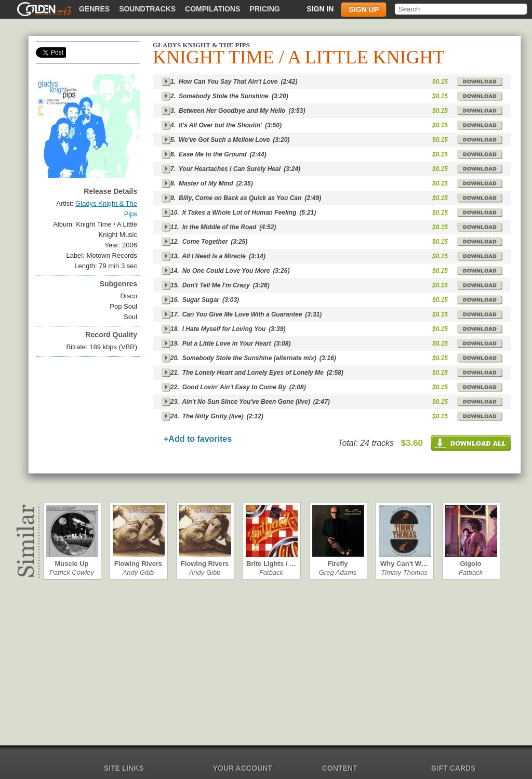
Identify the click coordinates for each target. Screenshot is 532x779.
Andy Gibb (138, 572)
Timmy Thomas (404, 572)
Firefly (337, 564)
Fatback (271, 572)
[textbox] (462, 9)
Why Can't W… (404, 564)
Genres (94, 9)
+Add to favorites (198, 439)
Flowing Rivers (138, 564)
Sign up (364, 9)
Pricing (264, 9)
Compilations (212, 9)
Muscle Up (71, 564)
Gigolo (470, 564)
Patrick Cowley (72, 572)
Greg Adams (338, 572)
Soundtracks (147, 9)
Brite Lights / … (271, 564)
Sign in (320, 9)
